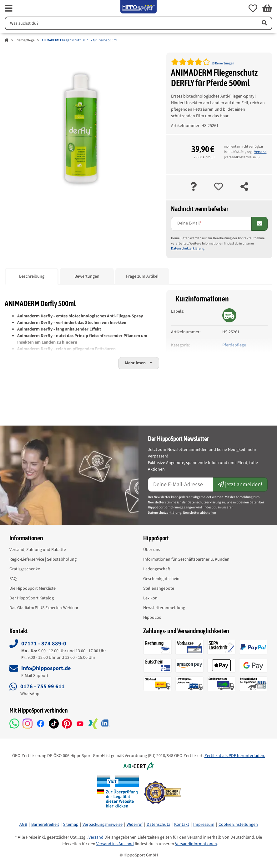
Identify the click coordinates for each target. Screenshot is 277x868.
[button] (253, 8)
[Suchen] (130, 23)
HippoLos (152, 618)
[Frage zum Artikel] (193, 187)
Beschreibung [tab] (32, 276)
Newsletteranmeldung (164, 608)
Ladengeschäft (157, 569)
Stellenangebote (159, 588)
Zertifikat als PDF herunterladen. (235, 756)
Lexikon (150, 598)
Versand (260, 152)
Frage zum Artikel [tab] (142, 276)
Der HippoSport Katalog (32, 598)
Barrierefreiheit (45, 825)
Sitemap (71, 825)
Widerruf (135, 825)
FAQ (13, 579)
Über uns (152, 550)
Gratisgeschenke (25, 569)
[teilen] (244, 187)
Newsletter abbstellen (199, 513)
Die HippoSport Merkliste (33, 588)
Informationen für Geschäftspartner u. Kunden (186, 559)
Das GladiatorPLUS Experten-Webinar (44, 608)
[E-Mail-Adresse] (181, 484)
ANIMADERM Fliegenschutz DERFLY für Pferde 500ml (79, 40)
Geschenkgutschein (161, 579)
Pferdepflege (25, 40)
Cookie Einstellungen (238, 825)
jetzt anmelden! (240, 484)
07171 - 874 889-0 (44, 644)
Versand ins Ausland (115, 844)
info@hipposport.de (46, 668)
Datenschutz (158, 825)
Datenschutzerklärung (188, 248)
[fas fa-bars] (9, 8)
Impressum (204, 825)
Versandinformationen (196, 844)
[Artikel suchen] (264, 23)
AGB (23, 825)
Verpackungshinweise (103, 825)
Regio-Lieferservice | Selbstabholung (43, 559)
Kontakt (182, 825)
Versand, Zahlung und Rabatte (38, 550)
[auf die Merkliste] (219, 187)
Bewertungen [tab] (87, 276)
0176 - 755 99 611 (43, 686)
